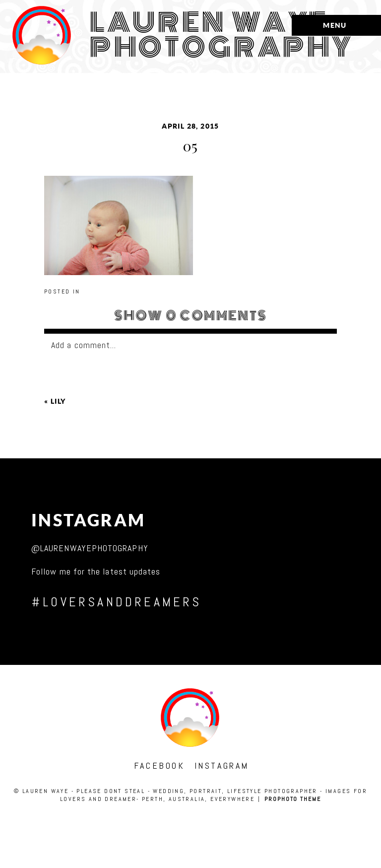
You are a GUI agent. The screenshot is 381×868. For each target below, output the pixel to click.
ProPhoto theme (293, 799)
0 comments (191, 316)
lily (58, 401)
